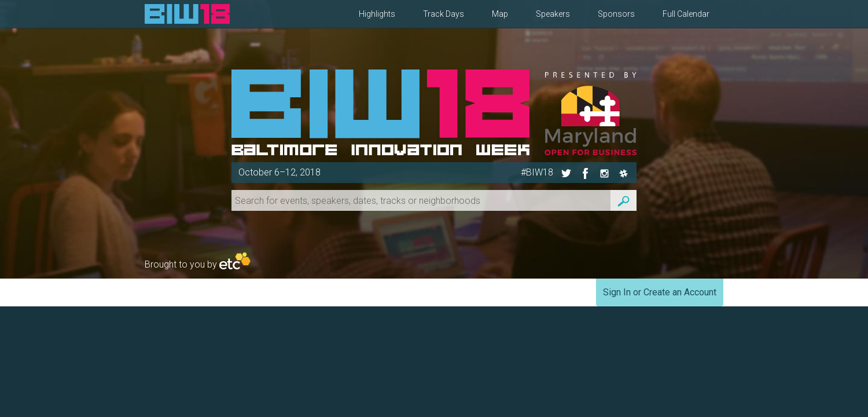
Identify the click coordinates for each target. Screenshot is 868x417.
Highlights (377, 14)
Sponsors (616, 14)
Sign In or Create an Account (660, 292)
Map (500, 14)
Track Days (444, 14)
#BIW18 (537, 172)
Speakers (553, 14)
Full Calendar (686, 14)
